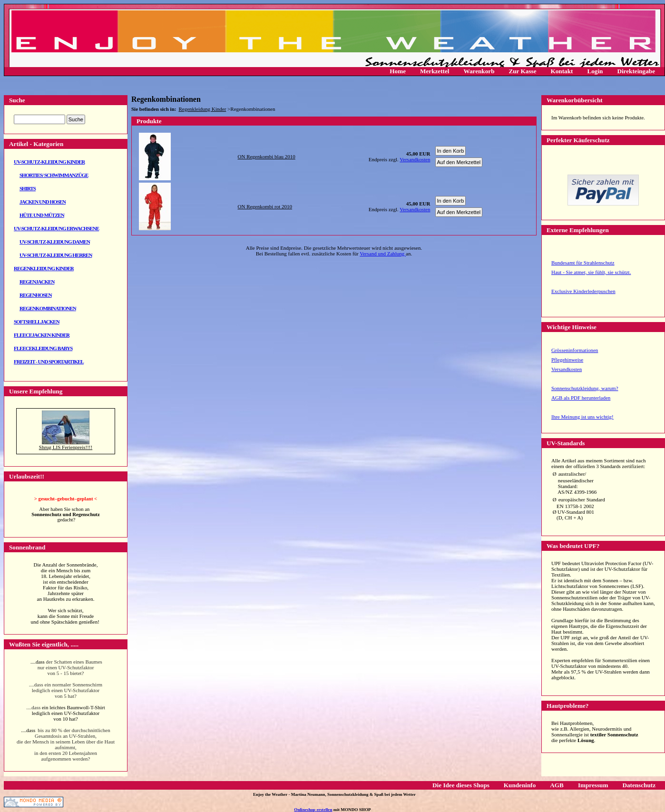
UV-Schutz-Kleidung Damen (55, 242)
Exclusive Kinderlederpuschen (583, 291)
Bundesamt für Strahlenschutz (583, 263)
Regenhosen (36, 295)
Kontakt (562, 71)
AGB (557, 785)
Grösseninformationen (575, 350)
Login (595, 71)
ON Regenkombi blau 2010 (267, 157)
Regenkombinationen (48, 308)
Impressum (593, 785)
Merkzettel (435, 71)
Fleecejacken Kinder (42, 335)
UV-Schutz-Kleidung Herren (56, 255)
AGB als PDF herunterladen (581, 398)
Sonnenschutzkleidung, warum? (585, 388)
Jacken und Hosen (43, 202)
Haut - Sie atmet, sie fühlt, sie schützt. (591, 272)
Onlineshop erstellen (313, 810)
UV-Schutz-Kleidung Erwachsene (56, 228)
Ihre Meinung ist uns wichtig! (582, 417)
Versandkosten (567, 369)
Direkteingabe (636, 71)
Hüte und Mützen (42, 215)
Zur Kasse (522, 71)
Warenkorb (479, 71)
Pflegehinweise (567, 360)
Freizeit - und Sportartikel (49, 362)
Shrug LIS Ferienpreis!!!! (66, 447)
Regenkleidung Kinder (44, 268)
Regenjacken (37, 282)
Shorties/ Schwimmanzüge (54, 175)
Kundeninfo (520, 785)
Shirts (28, 188)
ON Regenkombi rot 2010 (265, 206)
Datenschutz (639, 785)
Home (398, 71)
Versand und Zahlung (383, 254)
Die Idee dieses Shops (461, 785)
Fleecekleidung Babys (43, 348)
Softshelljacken (37, 322)
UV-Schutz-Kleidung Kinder (49, 162)
